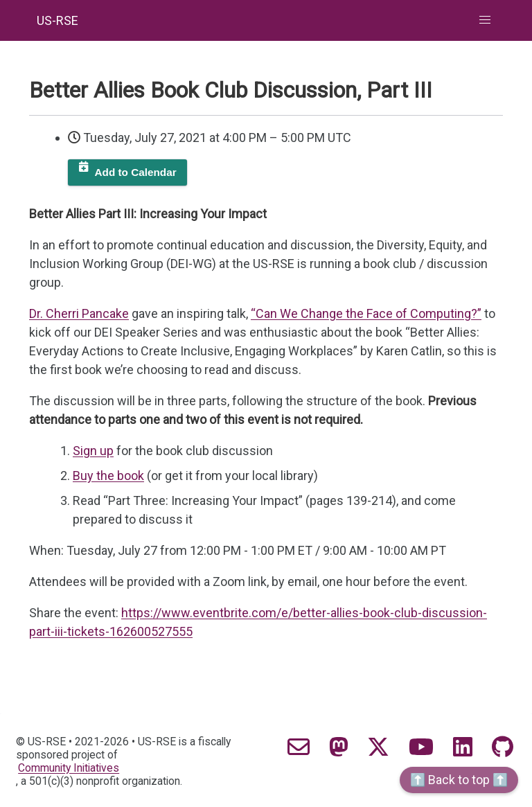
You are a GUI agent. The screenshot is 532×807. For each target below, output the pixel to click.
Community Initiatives (69, 768)
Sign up (93, 451)
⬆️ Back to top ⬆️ (459, 780)
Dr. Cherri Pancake (79, 313)
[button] (485, 20)
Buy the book (108, 476)
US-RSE (57, 20)
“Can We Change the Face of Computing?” (366, 313)
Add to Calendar (136, 172)
